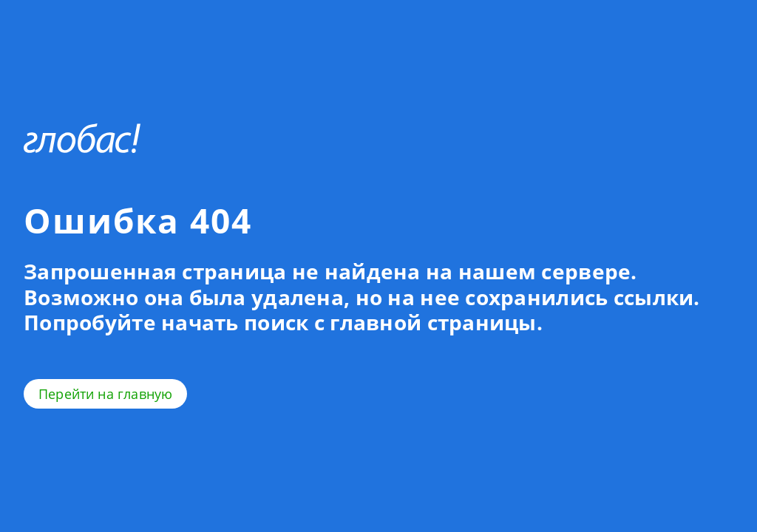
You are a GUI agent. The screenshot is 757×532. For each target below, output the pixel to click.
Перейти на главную (105, 394)
